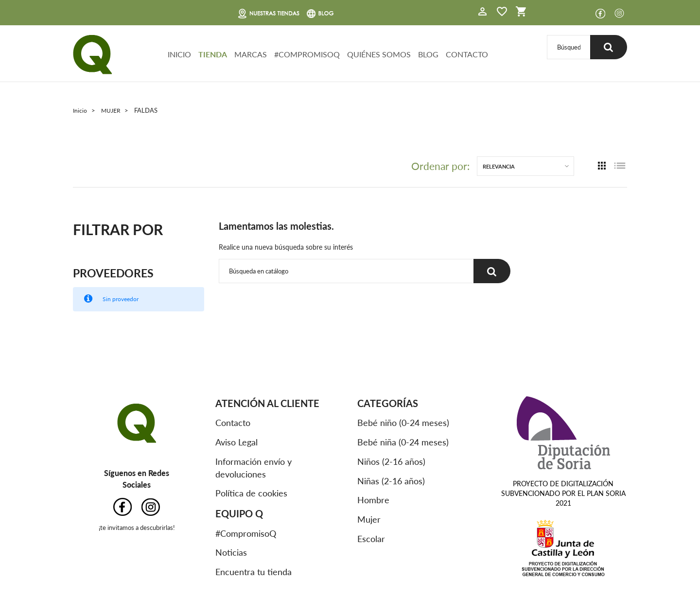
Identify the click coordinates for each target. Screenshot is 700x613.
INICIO (179, 54)
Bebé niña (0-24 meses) (403, 442)
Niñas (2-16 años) (391, 480)
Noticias (231, 552)
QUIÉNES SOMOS (379, 54)
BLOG (428, 54)
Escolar (371, 538)
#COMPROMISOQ (307, 54)
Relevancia (499, 166)
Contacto (233, 423)
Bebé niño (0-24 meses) (403, 423)
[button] (483, 13)
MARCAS (251, 54)
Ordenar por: (440, 166)
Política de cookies (251, 493)
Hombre (373, 500)
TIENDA (213, 54)
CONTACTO (467, 54)
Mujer (369, 519)
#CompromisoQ (246, 533)
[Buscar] (568, 47)
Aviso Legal (236, 442)
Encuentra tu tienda (254, 572)
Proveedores (115, 272)
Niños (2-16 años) (391, 461)
